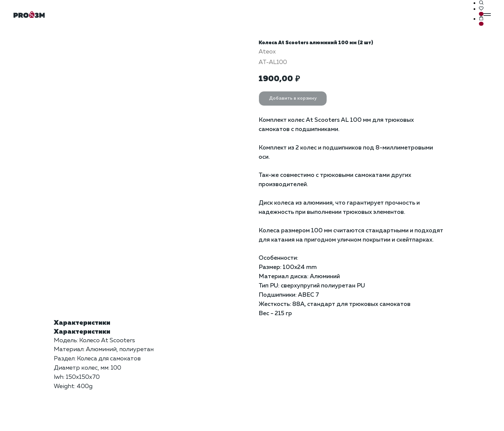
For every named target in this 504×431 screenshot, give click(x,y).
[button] (481, 3)
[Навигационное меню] (487, 15)
